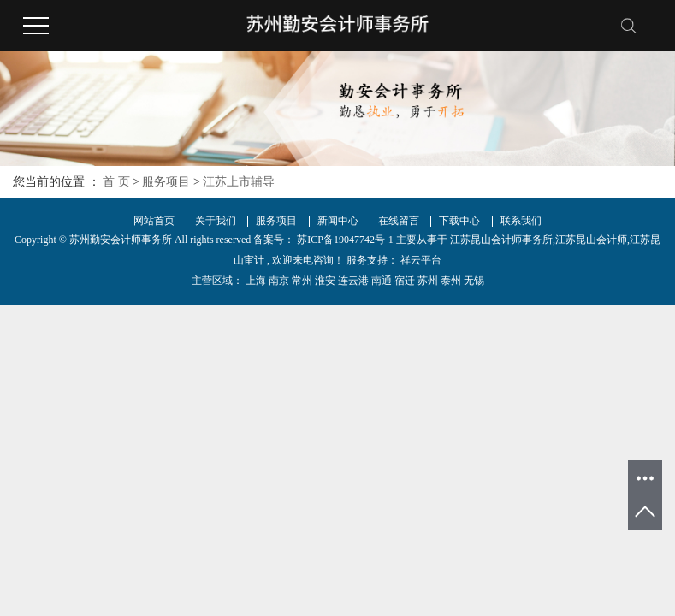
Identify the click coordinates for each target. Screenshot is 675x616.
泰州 (451, 281)
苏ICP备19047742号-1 (345, 240)
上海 (256, 281)
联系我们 (521, 221)
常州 (302, 281)
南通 (382, 281)
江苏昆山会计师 (591, 240)
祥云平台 (420, 260)
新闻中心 (338, 221)
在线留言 (399, 221)
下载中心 (459, 221)
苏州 (428, 281)
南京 (279, 281)
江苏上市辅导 (239, 182)
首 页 (116, 182)
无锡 (474, 281)
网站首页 (154, 221)
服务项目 (166, 182)
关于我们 (216, 221)
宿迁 (405, 281)
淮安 (325, 281)
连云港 (353, 281)
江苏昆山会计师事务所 (501, 240)
